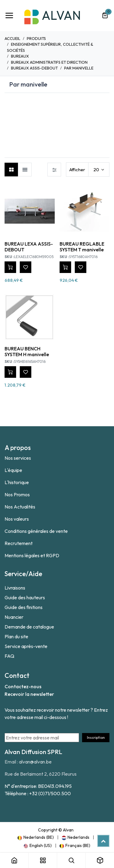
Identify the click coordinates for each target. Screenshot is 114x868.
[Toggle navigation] (9, 16)
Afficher (77, 170)
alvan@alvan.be (35, 762)
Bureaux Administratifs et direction (49, 62)
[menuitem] (36, 837)
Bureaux (20, 56)
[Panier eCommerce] (105, 16)
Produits (36, 38)
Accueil (12, 38)
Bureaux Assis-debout (34, 68)
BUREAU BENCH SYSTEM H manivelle (27, 351)
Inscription (96, 737)
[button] (10, 267)
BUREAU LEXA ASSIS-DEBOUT (29, 247)
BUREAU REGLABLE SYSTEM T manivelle (82, 247)
